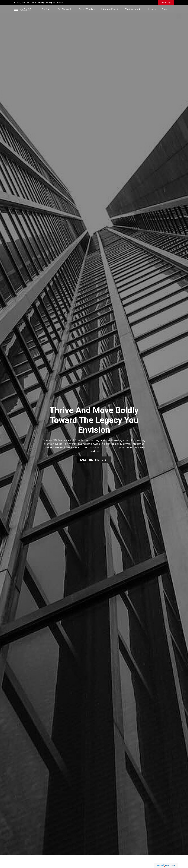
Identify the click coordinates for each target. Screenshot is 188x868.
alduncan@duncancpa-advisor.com (48, 2)
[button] (47, 9)
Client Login (166, 2)
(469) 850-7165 (21, 2)
